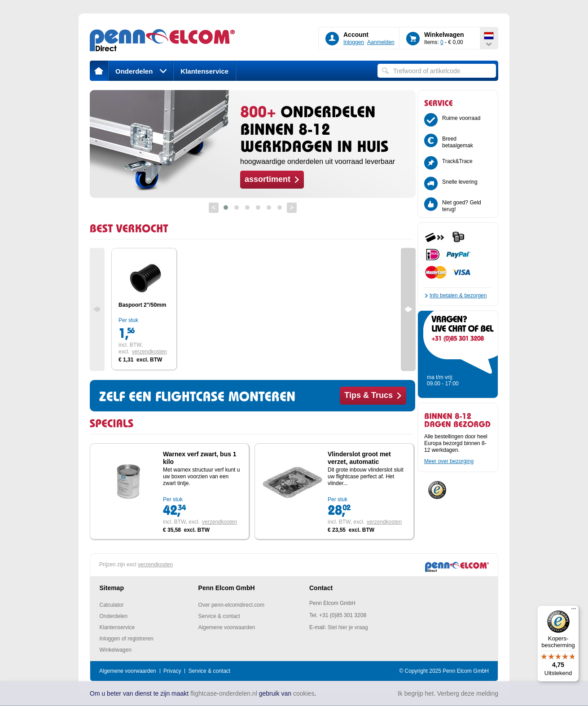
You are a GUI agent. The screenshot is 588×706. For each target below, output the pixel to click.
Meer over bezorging (449, 461)
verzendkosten (149, 352)
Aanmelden (381, 42)
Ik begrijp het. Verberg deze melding (448, 693)
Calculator (112, 605)
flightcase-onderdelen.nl (224, 693)
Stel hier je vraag (348, 627)
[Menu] (574, 611)
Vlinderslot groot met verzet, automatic (359, 458)
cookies (304, 693)
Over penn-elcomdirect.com (231, 605)
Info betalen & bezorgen (458, 296)
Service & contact (219, 616)
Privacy (172, 671)
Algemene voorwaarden (227, 627)
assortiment (268, 179)
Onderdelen (141, 71)
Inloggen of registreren (127, 639)
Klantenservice (204, 71)
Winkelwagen (116, 650)
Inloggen (354, 42)
